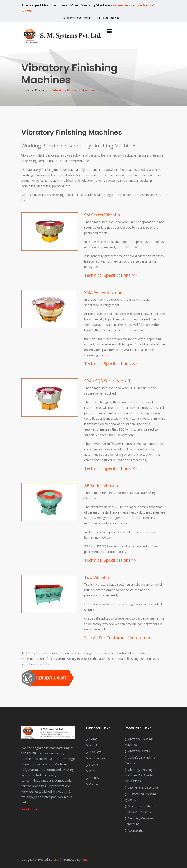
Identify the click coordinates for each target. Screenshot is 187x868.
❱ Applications (96, 758)
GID (85, 860)
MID (56, 860)
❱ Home (92, 739)
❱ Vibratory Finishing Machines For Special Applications (139, 775)
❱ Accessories (134, 830)
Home (26, 90)
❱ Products (93, 752)
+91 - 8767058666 (107, 18)
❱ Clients (92, 765)
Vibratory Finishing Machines (74, 90)
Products (41, 90)
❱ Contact (93, 784)
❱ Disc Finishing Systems (142, 787)
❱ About (92, 745)
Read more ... (31, 809)
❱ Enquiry (92, 778)
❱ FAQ (90, 771)
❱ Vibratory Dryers (137, 751)
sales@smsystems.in (77, 18)
